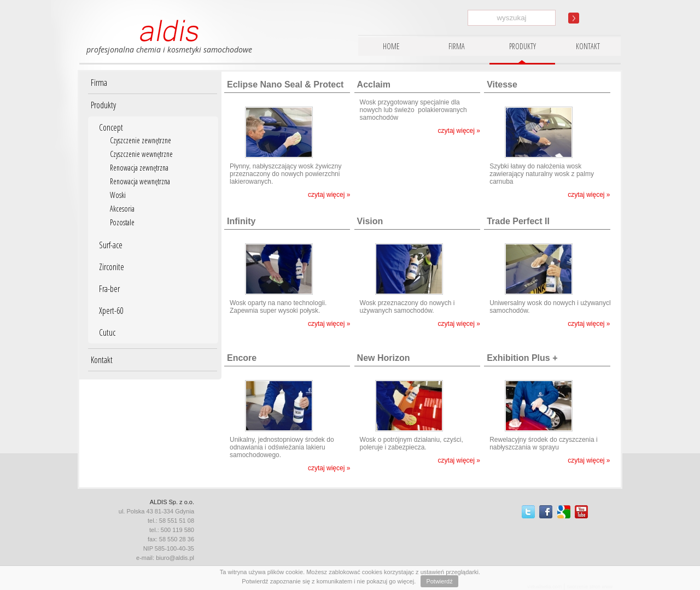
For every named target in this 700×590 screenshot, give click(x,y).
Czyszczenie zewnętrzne (141, 140)
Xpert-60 (111, 311)
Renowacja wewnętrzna (140, 181)
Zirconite (112, 267)
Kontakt (102, 360)
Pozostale (122, 222)
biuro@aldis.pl (175, 558)
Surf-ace (111, 245)
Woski (118, 195)
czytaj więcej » (329, 195)
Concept (111, 127)
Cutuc (107, 332)
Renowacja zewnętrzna (139, 168)
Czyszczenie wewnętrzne (141, 154)
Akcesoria (122, 209)
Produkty (103, 105)
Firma (99, 83)
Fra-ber (109, 289)
